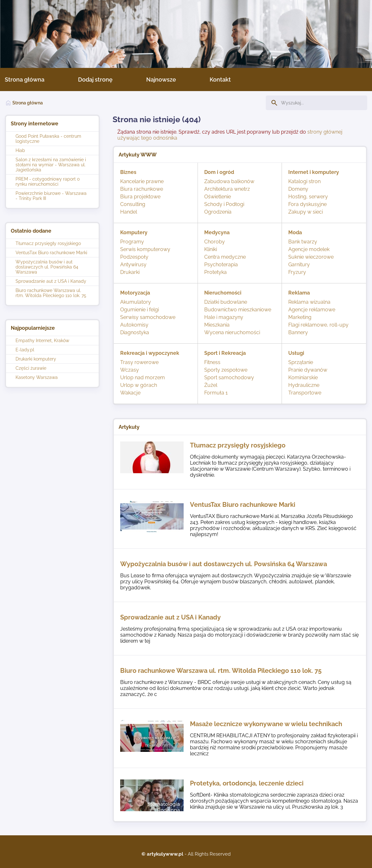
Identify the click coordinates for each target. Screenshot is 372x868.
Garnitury (299, 265)
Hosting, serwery (308, 197)
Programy (132, 242)
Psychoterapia (221, 265)
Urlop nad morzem (143, 378)
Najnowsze (161, 80)
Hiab (20, 150)
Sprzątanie (301, 362)
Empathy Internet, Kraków (42, 341)
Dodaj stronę (95, 80)
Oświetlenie (218, 197)
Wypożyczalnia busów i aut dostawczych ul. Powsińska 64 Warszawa (47, 267)
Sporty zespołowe (226, 370)
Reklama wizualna (309, 302)
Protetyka (215, 272)
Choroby (215, 242)
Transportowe (305, 393)
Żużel (211, 385)
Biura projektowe (140, 197)
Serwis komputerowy (145, 249)
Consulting (133, 204)
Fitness (212, 362)
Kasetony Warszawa (37, 377)
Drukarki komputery (36, 359)
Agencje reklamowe (312, 310)
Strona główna (25, 80)
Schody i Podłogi (224, 204)
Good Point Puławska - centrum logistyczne (48, 139)
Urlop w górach (139, 385)
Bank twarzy (303, 242)
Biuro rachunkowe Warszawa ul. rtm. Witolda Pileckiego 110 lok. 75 (51, 293)
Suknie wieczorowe (311, 257)
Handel (129, 212)
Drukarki (130, 272)
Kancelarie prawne (142, 181)
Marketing (300, 317)
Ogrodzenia (218, 212)
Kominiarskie (303, 378)
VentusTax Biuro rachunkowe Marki (51, 253)
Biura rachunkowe (142, 189)
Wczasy (130, 370)
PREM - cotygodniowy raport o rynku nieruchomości (48, 182)
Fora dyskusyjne (307, 204)
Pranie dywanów (308, 370)
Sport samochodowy (229, 378)
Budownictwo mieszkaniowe (238, 310)
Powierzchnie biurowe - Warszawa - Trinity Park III (51, 196)
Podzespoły (134, 257)
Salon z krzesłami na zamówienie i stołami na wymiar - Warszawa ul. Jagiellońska (51, 165)
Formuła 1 (216, 393)
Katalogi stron (304, 181)
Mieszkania (217, 325)
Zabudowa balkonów (229, 181)
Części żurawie (31, 368)
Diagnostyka (135, 332)
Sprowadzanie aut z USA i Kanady (51, 281)
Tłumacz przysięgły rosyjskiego (48, 243)
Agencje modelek (309, 249)
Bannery (298, 332)
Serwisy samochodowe (148, 317)
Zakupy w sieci (306, 212)
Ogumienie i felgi (140, 310)
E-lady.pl (25, 350)
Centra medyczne (225, 257)
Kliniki (211, 249)
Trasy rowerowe (139, 362)
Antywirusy (133, 265)
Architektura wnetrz (227, 189)
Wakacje (130, 393)
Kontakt (220, 80)
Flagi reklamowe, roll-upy (318, 325)
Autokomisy (134, 325)
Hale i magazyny (224, 317)
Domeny (298, 189)
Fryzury (297, 272)
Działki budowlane (226, 302)
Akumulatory (136, 302)
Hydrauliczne (304, 385)
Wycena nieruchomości (232, 332)
